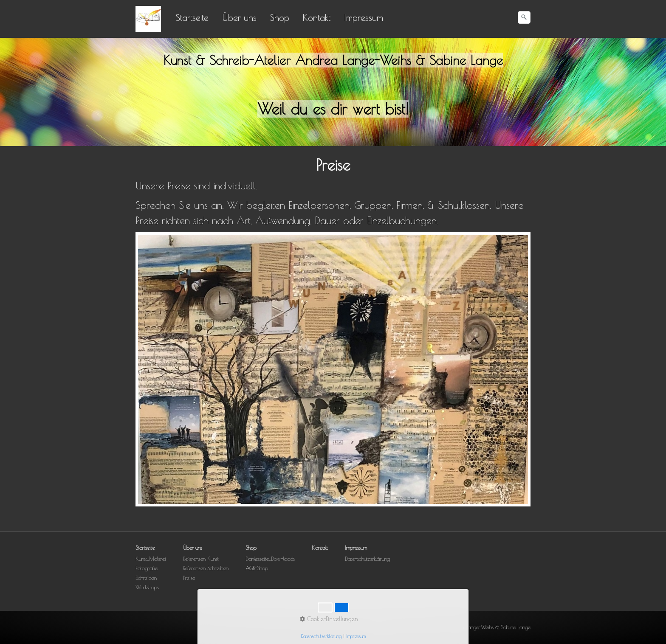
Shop (280, 17)
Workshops (147, 587)
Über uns (239, 17)
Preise (189, 578)
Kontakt (317, 17)
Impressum (364, 17)
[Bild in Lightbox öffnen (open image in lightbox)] (333, 369)
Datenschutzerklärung (367, 559)
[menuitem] (193, 17)
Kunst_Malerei (151, 559)
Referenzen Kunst (201, 559)
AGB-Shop (257, 568)
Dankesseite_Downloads (270, 559)
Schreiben (146, 578)
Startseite (192, 17)
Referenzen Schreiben (206, 568)
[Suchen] (524, 17)
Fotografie (147, 568)
